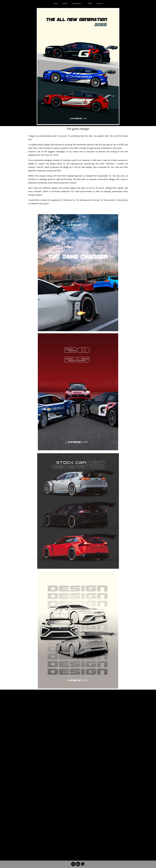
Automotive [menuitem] (76, 3)
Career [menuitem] (65, 3)
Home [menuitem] (56, 3)
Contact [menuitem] (100, 3)
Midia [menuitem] (90, 3)
